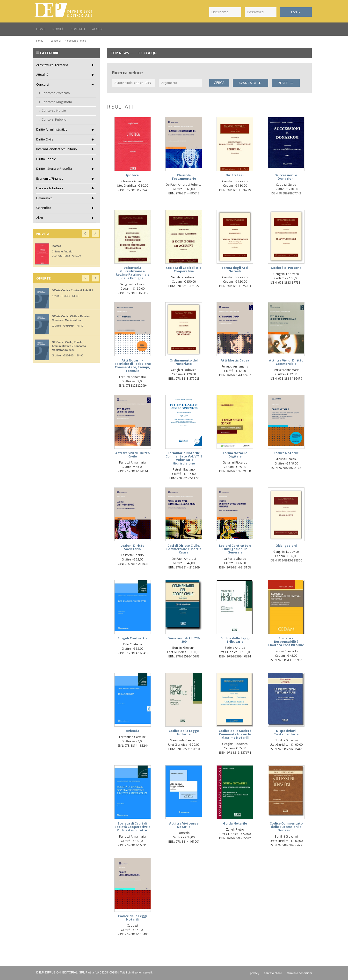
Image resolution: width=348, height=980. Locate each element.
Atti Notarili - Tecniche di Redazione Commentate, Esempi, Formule (133, 365)
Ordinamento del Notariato (184, 362)
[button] (86, 232)
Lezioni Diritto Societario (133, 547)
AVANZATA (250, 83)
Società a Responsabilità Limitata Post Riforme (286, 642)
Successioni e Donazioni (286, 177)
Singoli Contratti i (132, 638)
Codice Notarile (286, 453)
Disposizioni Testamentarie (286, 732)
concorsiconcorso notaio (68, 41)
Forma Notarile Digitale (235, 455)
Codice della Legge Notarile (184, 732)
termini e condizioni (299, 973)
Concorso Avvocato (56, 93)
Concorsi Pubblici (54, 119)
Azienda (133, 731)
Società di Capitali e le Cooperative (184, 269)
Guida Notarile (235, 823)
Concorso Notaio (54, 111)
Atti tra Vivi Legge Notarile (184, 825)
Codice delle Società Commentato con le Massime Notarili (235, 734)
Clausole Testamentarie (184, 177)
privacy (255, 973)
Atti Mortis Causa (235, 360)
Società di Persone (286, 268)
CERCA (219, 83)
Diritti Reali (235, 175)
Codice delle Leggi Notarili (133, 918)
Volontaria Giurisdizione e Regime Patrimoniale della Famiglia (133, 273)
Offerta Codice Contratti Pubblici (72, 290)
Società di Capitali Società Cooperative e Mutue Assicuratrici (132, 827)
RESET (286, 83)
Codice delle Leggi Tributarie (235, 640)
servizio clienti (273, 973)
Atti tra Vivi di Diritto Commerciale (286, 362)
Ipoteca (132, 175)
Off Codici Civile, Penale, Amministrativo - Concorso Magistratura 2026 (69, 346)
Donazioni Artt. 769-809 (184, 640)
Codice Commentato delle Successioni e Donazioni (286, 827)
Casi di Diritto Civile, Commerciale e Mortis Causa (184, 549)
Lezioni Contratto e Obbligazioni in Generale (235, 549)
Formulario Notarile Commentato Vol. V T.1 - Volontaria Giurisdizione (184, 458)
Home (40, 41)
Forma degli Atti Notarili (235, 269)
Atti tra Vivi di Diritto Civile (133, 455)
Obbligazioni (286, 545)
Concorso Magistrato (57, 102)
